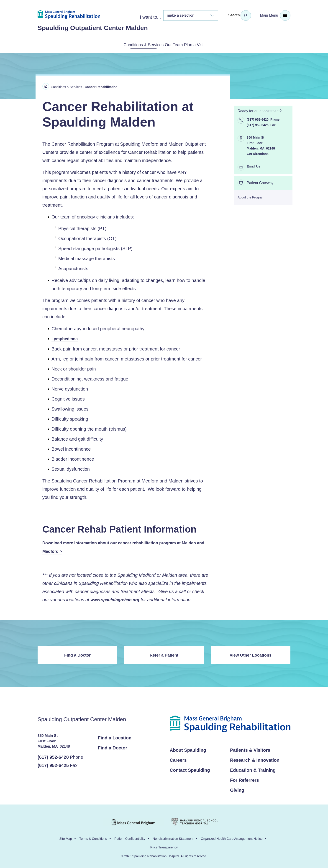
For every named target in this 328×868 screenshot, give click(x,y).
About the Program (251, 196)
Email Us (253, 165)
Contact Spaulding (190, 769)
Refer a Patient (164, 654)
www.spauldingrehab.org (115, 599)
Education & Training (253, 769)
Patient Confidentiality (130, 838)
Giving (237, 789)
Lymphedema (65, 338)
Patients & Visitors (250, 749)
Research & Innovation (255, 759)
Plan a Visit (207, 44)
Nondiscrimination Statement (173, 838)
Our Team (175, 44)
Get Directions (258, 153)
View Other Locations (251, 654)
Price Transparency (164, 846)
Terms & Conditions (93, 838)
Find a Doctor (77, 654)
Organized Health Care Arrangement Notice (232, 838)
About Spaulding (188, 749)
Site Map (65, 838)
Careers (178, 759)
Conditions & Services (132, 44)
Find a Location (115, 737)
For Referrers (245, 779)
